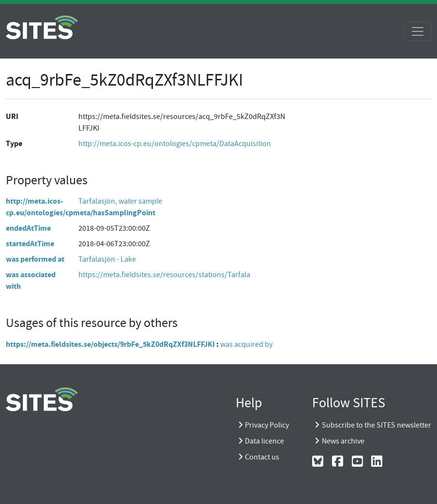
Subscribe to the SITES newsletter (377, 425)
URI (12, 116)
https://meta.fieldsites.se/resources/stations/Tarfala (164, 275)
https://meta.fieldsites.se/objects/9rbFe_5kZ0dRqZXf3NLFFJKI (110, 344)
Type (14, 143)
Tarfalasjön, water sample (120, 201)
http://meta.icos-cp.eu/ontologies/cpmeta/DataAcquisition (175, 144)
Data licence (264, 441)
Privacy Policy (267, 425)
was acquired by (246, 344)
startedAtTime (30, 244)
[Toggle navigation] (418, 31)
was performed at (35, 259)
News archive (343, 441)
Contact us (262, 457)
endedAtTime (28, 228)
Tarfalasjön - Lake (107, 259)
